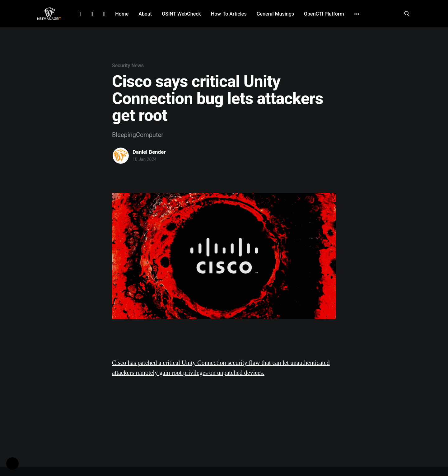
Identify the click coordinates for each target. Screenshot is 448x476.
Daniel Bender (149, 152)
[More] (357, 14)
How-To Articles (229, 14)
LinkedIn (79, 14)
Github (104, 14)
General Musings (275, 14)
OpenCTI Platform (324, 14)
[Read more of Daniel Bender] (121, 156)
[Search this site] (407, 14)
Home (122, 14)
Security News (128, 66)
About (145, 14)
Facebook (92, 14)
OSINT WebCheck (181, 14)
